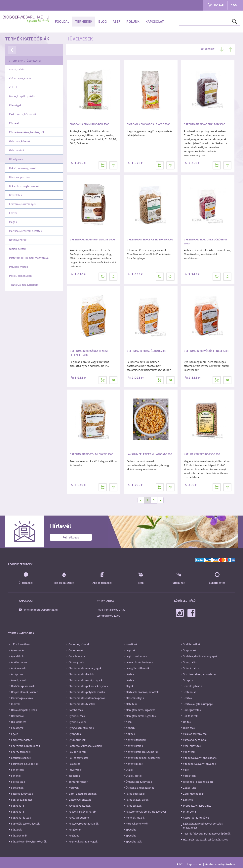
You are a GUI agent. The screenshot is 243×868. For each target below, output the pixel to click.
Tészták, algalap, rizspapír (24, 285)
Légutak (131, 650)
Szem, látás (190, 662)
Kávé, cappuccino (19, 177)
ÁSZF (117, 21)
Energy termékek (21, 752)
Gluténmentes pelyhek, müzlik (87, 692)
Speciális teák (134, 841)
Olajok (130, 770)
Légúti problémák (136, 656)
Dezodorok (18, 716)
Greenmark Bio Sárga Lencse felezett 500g (89, 353)
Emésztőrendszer (21, 740)
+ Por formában (20, 644)
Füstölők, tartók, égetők (25, 824)
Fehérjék (16, 776)
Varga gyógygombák (195, 740)
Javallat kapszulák (80, 806)
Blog (102, 21)
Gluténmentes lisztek (81, 674)
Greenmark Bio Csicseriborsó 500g (150, 239)
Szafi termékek (192, 644)
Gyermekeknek (77, 722)
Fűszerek (14, 123)
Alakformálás (19, 662)
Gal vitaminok (77, 656)
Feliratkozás (71, 537)
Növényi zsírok (18, 240)
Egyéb (15, 734)
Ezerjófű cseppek (21, 758)
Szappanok (190, 650)
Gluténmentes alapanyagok (85, 668)
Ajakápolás (18, 650)
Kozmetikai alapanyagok (83, 841)
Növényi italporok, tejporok (142, 752)
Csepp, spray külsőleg (196, 818)
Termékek (84, 21)
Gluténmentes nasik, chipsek (85, 680)
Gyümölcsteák (77, 740)
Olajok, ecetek (17, 249)
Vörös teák (189, 776)
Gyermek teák (77, 716)
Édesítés (188, 800)
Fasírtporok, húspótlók (23, 114)
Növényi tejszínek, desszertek (143, 758)
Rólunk (133, 21)
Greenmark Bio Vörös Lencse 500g (206, 351)
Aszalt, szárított (18, 69)
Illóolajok (74, 776)
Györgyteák (75, 734)
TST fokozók (190, 716)
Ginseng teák (76, 662)
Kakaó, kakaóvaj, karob (23, 168)
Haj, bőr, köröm (78, 752)
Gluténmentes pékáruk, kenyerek (88, 686)
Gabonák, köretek (20, 141)
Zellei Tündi (190, 788)
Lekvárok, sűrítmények (23, 204)
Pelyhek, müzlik (19, 267)
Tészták (188, 698)
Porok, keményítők (20, 276)
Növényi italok (134, 746)
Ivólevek (74, 788)
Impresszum (194, 864)
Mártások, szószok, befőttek (26, 231)
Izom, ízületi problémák (82, 794)
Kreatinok (132, 644)
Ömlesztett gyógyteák (139, 782)
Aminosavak (18, 668)
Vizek (186, 770)
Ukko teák (189, 728)
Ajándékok (17, 656)
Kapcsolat (155, 21)
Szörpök (188, 680)
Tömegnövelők (192, 710)
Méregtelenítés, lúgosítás (141, 710)
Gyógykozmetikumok (81, 728)
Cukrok (13, 87)
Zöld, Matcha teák (194, 794)
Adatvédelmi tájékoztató (220, 864)
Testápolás (190, 692)
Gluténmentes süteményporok (87, 698)
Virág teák (189, 752)
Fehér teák (17, 770)
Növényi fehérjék (136, 740)
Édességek (15, 105)
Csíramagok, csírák (20, 78)
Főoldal (62, 21)
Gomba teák (76, 710)
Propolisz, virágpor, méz (197, 806)
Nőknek (130, 734)
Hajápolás (74, 764)
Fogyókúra (18, 806)
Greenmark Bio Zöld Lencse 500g (92, 454)
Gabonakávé (17, 150)
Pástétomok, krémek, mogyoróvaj (29, 258)
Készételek (16, 195)
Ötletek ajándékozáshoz (140, 788)
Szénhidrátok (191, 668)
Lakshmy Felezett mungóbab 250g (149, 454)
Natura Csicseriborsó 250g (202, 454)
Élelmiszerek (34, 61)
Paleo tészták (134, 806)
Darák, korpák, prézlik (22, 96)
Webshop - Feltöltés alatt (198, 782)
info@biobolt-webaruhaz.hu (41, 610)
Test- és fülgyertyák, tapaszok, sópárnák (207, 834)
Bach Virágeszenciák (23, 686)
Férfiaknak (17, 788)
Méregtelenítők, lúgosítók (141, 716)
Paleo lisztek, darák (137, 800)
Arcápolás (17, 674)
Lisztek (13, 213)
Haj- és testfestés (78, 758)
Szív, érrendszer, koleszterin (199, 674)
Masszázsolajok (135, 698)
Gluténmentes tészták (82, 704)
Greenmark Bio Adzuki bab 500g (204, 124)
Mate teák (132, 704)
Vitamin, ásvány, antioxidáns (200, 758)
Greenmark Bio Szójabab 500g (147, 351)
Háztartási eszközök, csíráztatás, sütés (205, 839)
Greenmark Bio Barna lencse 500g (92, 239)
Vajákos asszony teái (195, 734)
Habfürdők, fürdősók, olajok (85, 746)
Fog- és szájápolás (22, 800)
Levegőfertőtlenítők (138, 668)
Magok (13, 222)
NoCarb (130, 728)
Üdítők (187, 722)
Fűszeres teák (19, 836)
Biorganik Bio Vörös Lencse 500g (149, 124)
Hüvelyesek (16, 159)
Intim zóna (189, 812)
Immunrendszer (78, 782)
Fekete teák (18, 782)
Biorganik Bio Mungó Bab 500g (90, 124)
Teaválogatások (192, 686)
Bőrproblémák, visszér (24, 692)
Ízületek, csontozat (80, 800)
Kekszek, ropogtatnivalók (24, 186)
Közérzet (74, 836)
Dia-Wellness (19, 722)
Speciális (131, 830)
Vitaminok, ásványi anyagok (200, 764)
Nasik (129, 722)
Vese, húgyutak (192, 746)
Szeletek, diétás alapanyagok (200, 656)
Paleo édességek (136, 794)
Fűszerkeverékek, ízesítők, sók (27, 132)
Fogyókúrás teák (21, 818)
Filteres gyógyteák (22, 794)
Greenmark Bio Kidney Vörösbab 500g (205, 241)
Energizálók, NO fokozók (25, 746)
